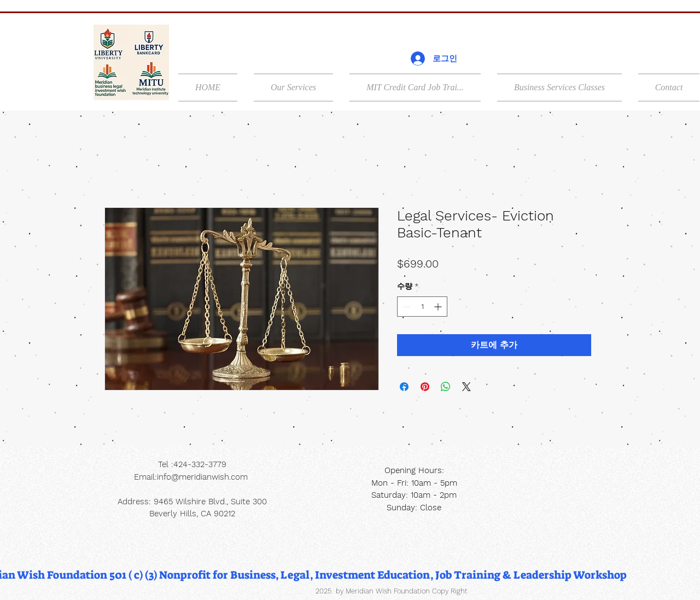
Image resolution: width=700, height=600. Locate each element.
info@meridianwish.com (202, 477)
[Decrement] (406, 307)
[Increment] (439, 307)
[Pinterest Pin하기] (425, 387)
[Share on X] (466, 387)
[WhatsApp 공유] (446, 387)
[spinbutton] (422, 307)
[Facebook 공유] (404, 387)
